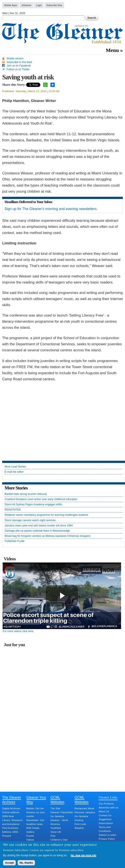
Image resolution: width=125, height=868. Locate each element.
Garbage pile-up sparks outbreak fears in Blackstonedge (37, 531)
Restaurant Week (85, 808)
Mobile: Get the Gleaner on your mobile (36, 812)
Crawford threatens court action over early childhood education (41, 499)
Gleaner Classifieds (62, 812)
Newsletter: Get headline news (35, 822)
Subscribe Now (54, 5)
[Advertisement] (63, 421)
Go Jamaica (57, 816)
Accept (9, 863)
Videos (30, 840)
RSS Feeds (33, 828)
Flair (53, 836)
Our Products (106, 804)
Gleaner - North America (59, 822)
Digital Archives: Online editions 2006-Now (11, 812)
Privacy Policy (107, 839)
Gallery (31, 832)
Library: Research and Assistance (12, 822)
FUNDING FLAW (15, 541)
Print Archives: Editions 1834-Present (11, 832)
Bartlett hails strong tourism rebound (26, 494)
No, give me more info (83, 855)
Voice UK (56, 832)
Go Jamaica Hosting (81, 818)
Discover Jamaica (85, 812)
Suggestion (105, 819)
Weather (79, 828)
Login (39, 5)
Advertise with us (108, 808)
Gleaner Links (108, 797)
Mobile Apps (11, 5)
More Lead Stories (15, 467)
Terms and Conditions (105, 829)
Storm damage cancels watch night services (30, 520)
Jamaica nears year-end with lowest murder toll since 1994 (39, 526)
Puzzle (30, 836)
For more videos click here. (18, 631)
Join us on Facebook (19, 66)
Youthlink (56, 828)
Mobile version (15, 58)
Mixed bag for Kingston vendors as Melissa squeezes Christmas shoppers (48, 536)
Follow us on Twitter (18, 69)
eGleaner (26, 5)
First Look (80, 824)
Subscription (106, 823)
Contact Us (105, 815)
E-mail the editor (14, 472)
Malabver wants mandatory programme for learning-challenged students (46, 515)
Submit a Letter (107, 835)
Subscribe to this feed (19, 62)
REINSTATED (13, 510)
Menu (112, 50)
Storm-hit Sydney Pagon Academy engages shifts (33, 505)
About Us (104, 811)
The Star (55, 808)
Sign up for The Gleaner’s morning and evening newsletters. (51, 209)
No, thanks (26, 863)
